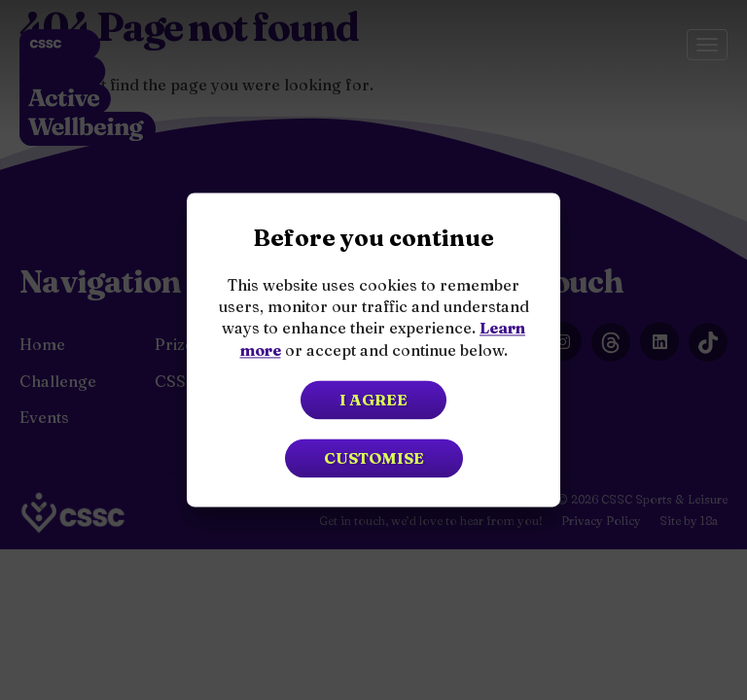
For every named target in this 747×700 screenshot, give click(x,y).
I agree (373, 401)
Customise (374, 459)
